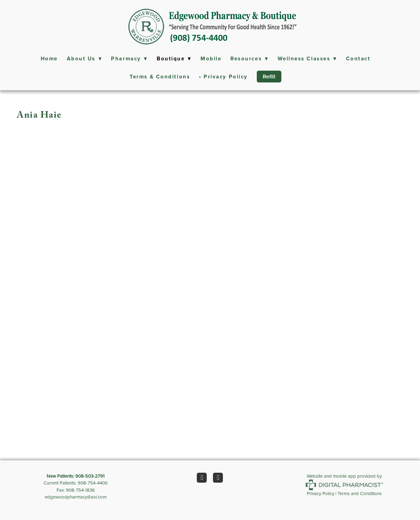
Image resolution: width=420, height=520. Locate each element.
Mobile (211, 59)
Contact (358, 59)
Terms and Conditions (360, 493)
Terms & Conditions (160, 77)
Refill (269, 77)
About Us (85, 59)
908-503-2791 (90, 476)
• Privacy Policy (223, 77)
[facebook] (202, 478)
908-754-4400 (93, 483)
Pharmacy (129, 59)
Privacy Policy (321, 493)
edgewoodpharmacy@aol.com (76, 497)
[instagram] (218, 478)
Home (49, 59)
